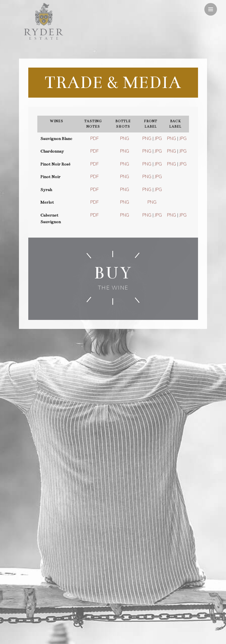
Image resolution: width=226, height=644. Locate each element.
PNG (125, 138)
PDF (94, 138)
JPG (158, 138)
